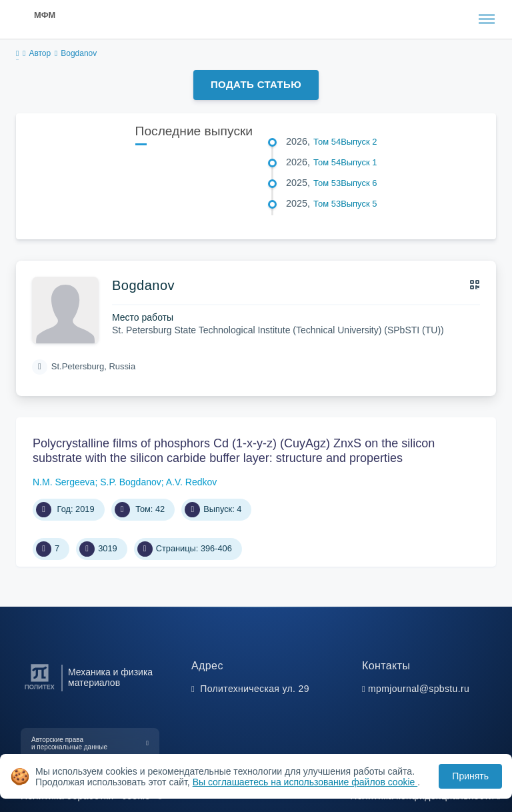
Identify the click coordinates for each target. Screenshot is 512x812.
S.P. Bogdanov (131, 482)
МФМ (45, 15)
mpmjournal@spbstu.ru (419, 689)
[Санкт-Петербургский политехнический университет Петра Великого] (40, 690)
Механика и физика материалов (110, 677)
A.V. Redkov (192, 482)
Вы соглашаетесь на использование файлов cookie (305, 782)
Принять (470, 776)
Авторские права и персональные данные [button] (69, 743)
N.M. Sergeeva (64, 482)
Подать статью (256, 84)
